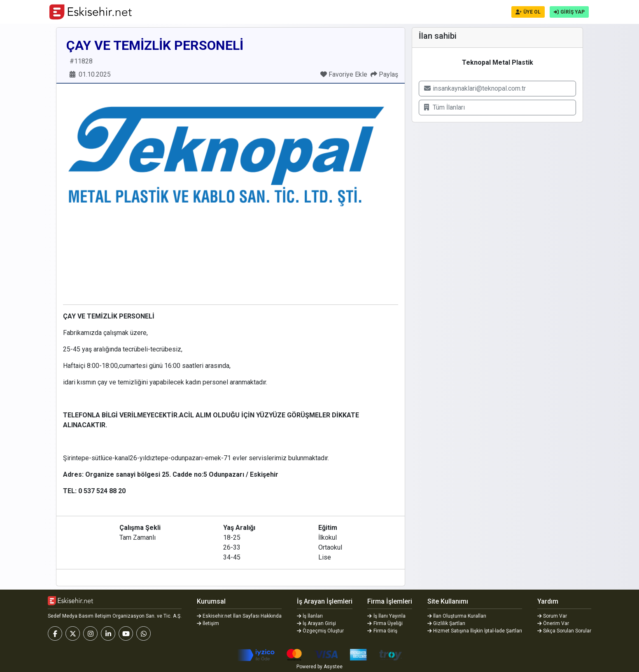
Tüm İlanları (444, 107)
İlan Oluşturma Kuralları (457, 616)
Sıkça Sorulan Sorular (564, 631)
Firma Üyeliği (385, 623)
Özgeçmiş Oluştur (321, 631)
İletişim (208, 623)
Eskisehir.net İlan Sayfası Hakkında (239, 616)
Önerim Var (553, 623)
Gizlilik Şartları (447, 623)
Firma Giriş (382, 631)
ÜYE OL (528, 12)
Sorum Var (552, 616)
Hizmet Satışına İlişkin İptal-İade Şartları (475, 631)
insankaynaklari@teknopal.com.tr (475, 88)
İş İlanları (310, 616)
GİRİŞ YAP (569, 12)
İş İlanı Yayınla (386, 616)
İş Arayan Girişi (317, 623)
